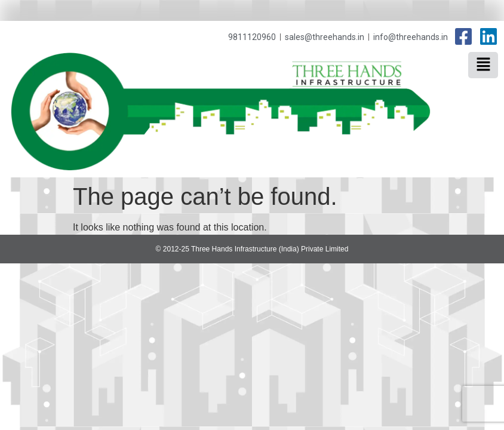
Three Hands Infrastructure (417, 76)
